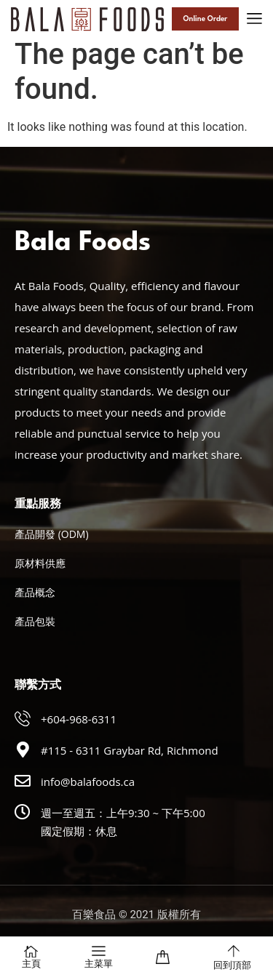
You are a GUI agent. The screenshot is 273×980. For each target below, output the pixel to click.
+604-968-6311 (79, 719)
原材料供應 (40, 563)
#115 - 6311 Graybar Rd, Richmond (130, 750)
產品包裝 (35, 621)
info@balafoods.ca (88, 782)
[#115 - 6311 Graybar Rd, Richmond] (23, 750)
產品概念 (35, 592)
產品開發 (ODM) (52, 534)
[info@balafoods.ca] (23, 781)
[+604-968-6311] (23, 718)
